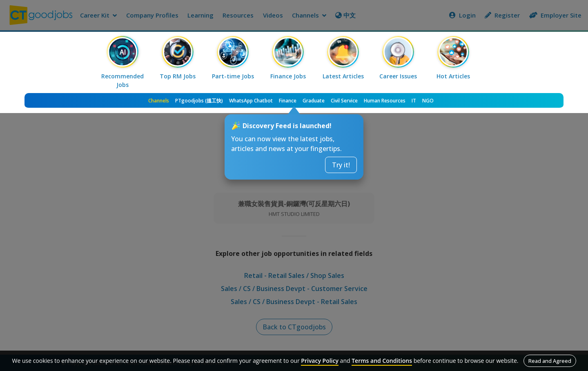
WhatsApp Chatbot (251, 101)
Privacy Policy (320, 361)
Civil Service (344, 101)
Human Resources (385, 101)
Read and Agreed (550, 361)
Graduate (314, 101)
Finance (288, 101)
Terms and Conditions (382, 361)
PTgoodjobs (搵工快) (199, 101)
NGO (428, 101)
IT (414, 101)
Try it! (341, 165)
